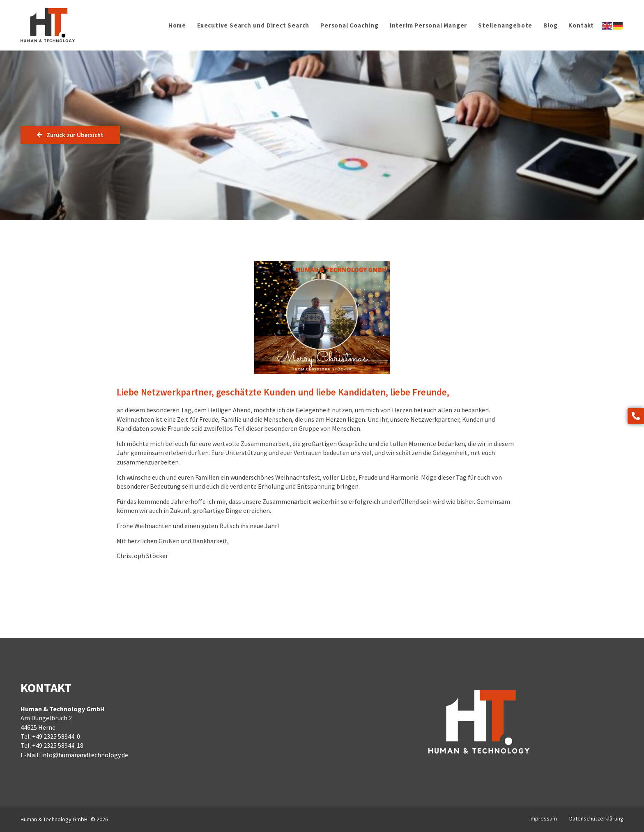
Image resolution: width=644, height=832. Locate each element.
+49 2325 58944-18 (58, 745)
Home (177, 25)
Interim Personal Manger (428, 25)
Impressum (543, 818)
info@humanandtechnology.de (85, 755)
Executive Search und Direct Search (253, 25)
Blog (550, 25)
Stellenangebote (505, 25)
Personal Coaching (350, 25)
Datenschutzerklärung (596, 818)
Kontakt (581, 25)
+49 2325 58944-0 (56, 736)
